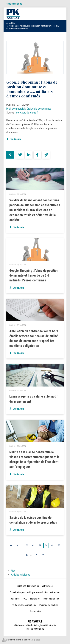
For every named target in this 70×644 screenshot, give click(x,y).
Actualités (11, 23)
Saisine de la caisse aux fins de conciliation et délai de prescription (33, 520)
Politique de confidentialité (24, 605)
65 (52, 546)
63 (40, 546)
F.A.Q (25, 599)
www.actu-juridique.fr (27, 113)
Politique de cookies (49, 605)
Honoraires (35, 599)
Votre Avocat (48, 586)
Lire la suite (16, 139)
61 (27, 546)
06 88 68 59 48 (37, 629)
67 (27, 555)
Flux (13, 571)
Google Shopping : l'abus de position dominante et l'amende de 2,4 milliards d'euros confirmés (34, 276)
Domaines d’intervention (28, 586)
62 (33, 546)
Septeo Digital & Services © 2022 (23, 640)
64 (46, 546)
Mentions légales (51, 599)
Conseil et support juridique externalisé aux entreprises (35, 593)
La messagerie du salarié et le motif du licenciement (34, 399)
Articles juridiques (21, 575)
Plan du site (35, 612)
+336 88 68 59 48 (14, 4)
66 (59, 546)
